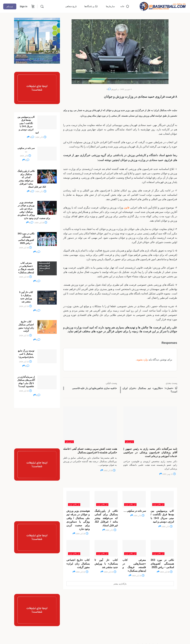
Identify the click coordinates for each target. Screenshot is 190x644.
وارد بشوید (142, 360)
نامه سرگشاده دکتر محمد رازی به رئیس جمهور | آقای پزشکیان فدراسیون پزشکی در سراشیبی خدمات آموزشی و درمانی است (150, 453)
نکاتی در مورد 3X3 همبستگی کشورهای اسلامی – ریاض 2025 (162, 565)
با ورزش (114, 89)
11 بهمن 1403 (169, 475)
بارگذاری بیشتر (120, 585)
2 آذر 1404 (111, 531)
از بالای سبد (158, 505)
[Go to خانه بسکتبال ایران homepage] (163, 6)
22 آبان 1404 (82, 573)
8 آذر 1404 (139, 517)
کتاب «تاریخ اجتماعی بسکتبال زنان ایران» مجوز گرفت (78, 565)
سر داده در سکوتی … (135, 512)
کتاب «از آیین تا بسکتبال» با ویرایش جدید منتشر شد (106, 565)
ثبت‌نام (10, 6)
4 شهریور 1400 (126, 89)
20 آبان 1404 (25, 391)
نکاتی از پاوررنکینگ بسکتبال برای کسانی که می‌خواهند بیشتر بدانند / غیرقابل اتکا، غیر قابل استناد (106, 519)
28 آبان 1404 (82, 535)
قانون (127, 208)
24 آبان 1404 (138, 576)
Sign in (24, 6)
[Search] (42, 6)
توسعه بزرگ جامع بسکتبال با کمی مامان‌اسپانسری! (26, 354)
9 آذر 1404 (167, 527)
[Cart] (33, 6)
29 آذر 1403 (109, 472)
